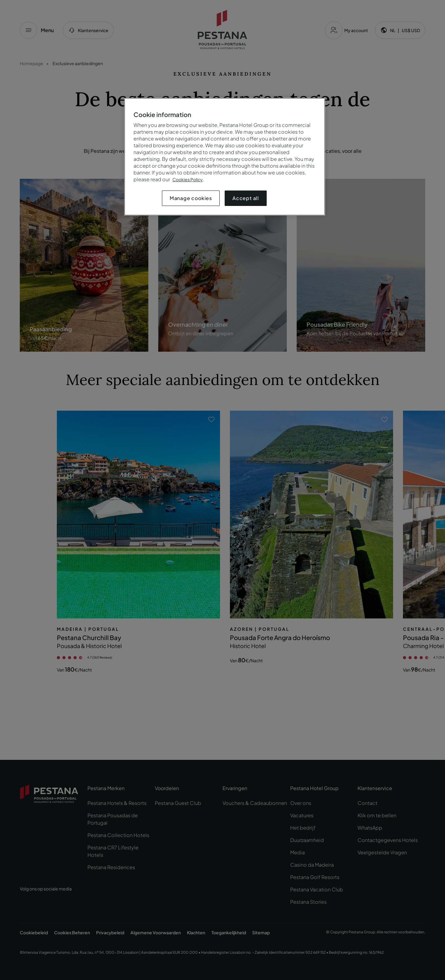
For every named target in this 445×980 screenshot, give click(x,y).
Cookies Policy (188, 179)
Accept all (246, 198)
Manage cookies (191, 198)
